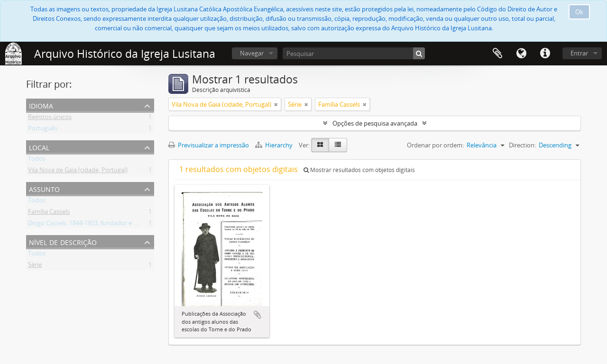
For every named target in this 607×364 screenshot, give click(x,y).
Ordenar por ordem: (435, 145)
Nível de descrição (63, 241)
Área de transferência (497, 54)
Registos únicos (50, 118)
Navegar (252, 53)
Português (43, 130)
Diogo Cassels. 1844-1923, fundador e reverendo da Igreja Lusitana (121, 225)
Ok (579, 12)
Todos (37, 160)
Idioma (521, 54)
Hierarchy (275, 145)
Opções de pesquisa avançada (375, 123)
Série (35, 266)
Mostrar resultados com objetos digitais (359, 170)
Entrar (579, 53)
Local (39, 147)
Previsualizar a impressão (209, 145)
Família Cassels (49, 213)
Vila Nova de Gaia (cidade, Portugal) (78, 172)
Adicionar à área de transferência (258, 315)
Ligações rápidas (545, 54)
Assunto (44, 188)
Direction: (522, 145)
